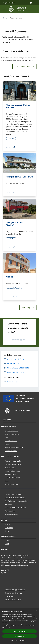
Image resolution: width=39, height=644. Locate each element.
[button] (20, 641)
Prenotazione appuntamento (15, 590)
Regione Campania (10, 2)
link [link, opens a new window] (9, 627)
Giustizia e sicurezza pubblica (15, 498)
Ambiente (8, 504)
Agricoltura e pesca (12, 514)
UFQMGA (32, 563)
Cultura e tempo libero (13, 464)
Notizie (7, 524)
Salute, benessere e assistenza (16, 508)
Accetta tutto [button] (19, 631)
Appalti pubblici (10, 474)
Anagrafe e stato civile (13, 461)
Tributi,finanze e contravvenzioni (16, 501)
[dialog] (19, 626)
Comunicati (9, 528)
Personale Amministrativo (14, 447)
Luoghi (7, 540)
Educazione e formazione (14, 494)
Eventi (7, 544)
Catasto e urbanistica (12, 478)
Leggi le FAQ (9, 596)
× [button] (37, 611)
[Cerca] (35, 9)
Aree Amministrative (12, 434)
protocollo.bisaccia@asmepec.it (16, 565)
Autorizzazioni (10, 511)
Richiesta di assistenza (13, 600)
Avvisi (7, 531)
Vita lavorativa (10, 468)
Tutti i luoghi (28, 308)
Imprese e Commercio (12, 471)
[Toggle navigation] (4, 9)
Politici (7, 444)
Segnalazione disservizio (13, 593)
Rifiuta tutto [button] (19, 636)
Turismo (8, 481)
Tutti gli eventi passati (24, 66)
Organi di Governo (11, 431)
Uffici (7, 437)
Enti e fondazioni (11, 441)
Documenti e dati (11, 451)
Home (5, 18)
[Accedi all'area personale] (31, 3)
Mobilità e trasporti (12, 484)
